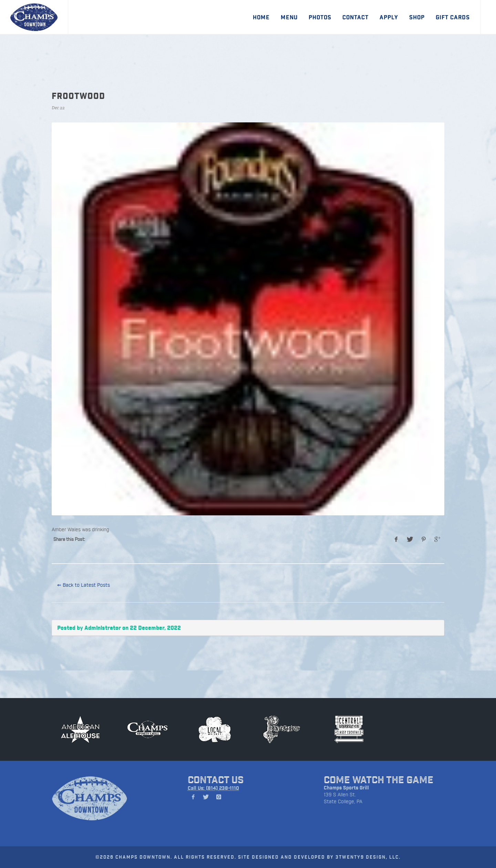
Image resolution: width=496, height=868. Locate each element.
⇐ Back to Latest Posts (84, 585)
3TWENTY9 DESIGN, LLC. (368, 857)
